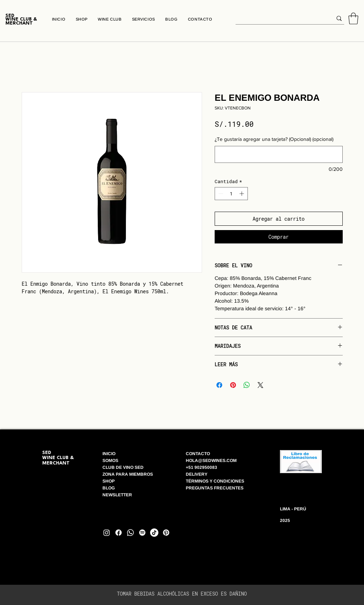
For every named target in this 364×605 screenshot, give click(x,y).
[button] (353, 18)
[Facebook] (119, 533)
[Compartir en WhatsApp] (247, 385)
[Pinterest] (166, 533)
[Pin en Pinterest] (233, 385)
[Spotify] (142, 533)
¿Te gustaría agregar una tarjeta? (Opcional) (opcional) (274, 139)
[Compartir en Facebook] (219, 385)
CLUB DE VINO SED (123, 467)
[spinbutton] (231, 194)
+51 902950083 (201, 467)
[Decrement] (220, 194)
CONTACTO (198, 454)
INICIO (109, 454)
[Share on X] (260, 385)
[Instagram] (107, 533)
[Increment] (242, 194)
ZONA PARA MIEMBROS (128, 474)
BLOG (109, 488)
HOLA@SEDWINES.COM (211, 461)
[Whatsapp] (130, 533)
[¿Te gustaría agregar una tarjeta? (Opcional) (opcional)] (279, 154)
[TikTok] (154, 533)
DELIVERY (197, 474)
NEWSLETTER (117, 495)
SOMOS (110, 461)
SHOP (109, 481)
